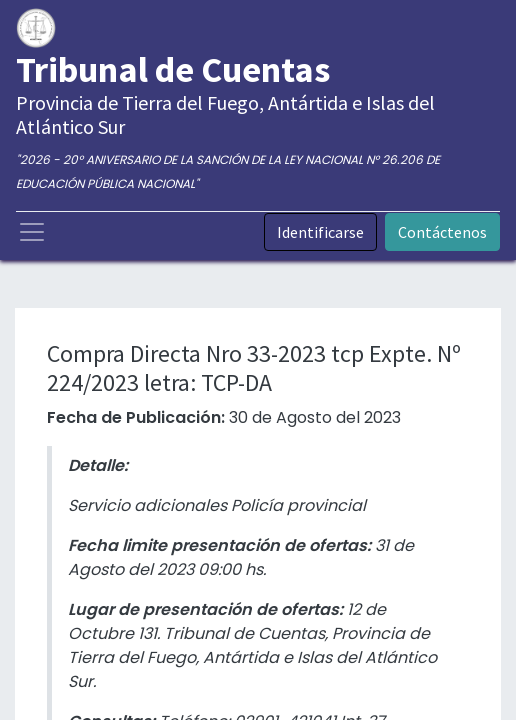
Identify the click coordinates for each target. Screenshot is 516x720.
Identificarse (320, 232)
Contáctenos (442, 232)
